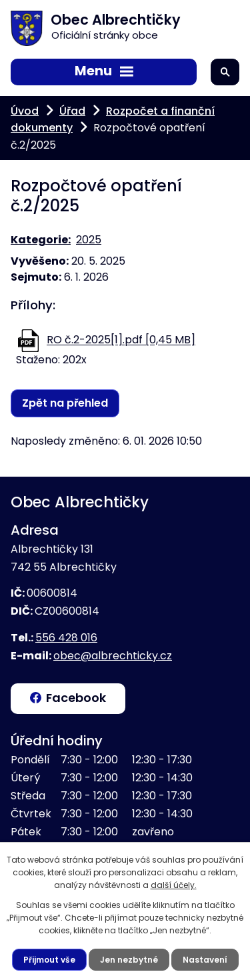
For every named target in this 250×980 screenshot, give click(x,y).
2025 (89, 240)
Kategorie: (41, 240)
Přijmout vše (49, 960)
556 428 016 (66, 638)
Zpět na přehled (65, 403)
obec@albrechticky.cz (113, 656)
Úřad (72, 111)
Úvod (25, 111)
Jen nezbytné (129, 960)
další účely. (174, 885)
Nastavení (205, 960)
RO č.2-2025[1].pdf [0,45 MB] (121, 340)
